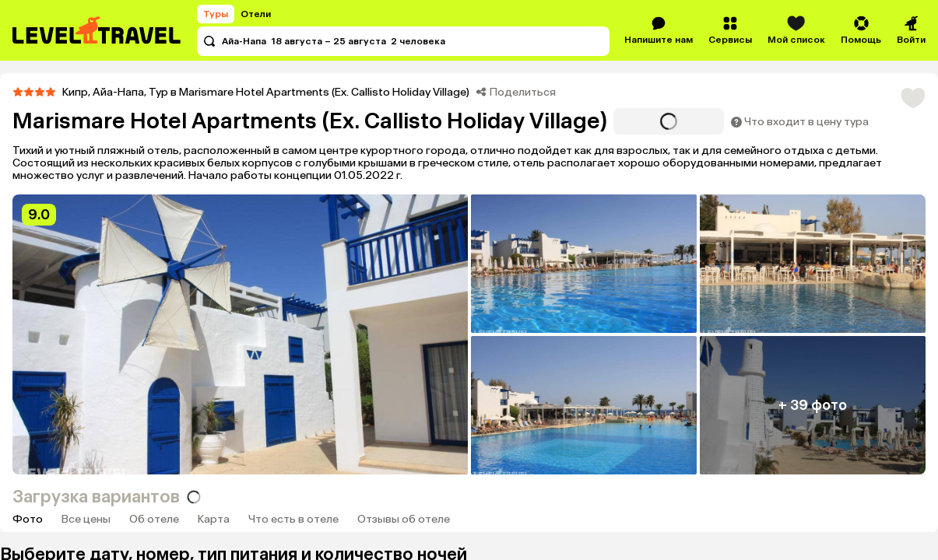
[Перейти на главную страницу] (97, 30)
